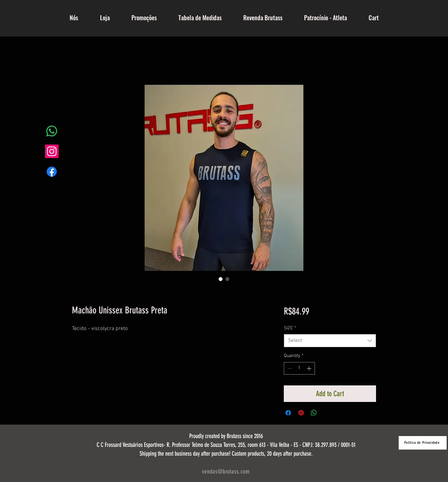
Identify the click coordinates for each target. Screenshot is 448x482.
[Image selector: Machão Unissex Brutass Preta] (221, 279)
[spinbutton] (299, 368)
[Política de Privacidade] (423, 443)
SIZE (290, 328)
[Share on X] (327, 413)
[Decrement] (289, 368)
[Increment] (310, 368)
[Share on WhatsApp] (314, 413)
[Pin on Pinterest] (301, 413)
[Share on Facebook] (288, 413)
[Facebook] (52, 172)
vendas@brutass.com (226, 472)
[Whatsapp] (52, 131)
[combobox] (330, 341)
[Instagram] (52, 151)
